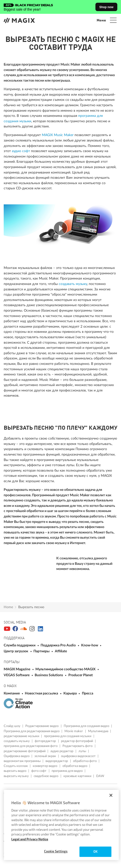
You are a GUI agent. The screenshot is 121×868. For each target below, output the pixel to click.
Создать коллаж (16, 766)
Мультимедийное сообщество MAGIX (66, 669)
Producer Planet (81, 675)
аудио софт (21, 151)
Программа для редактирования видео (32, 731)
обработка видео (75, 766)
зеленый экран (45, 756)
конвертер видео (45, 766)
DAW (100, 776)
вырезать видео (15, 771)
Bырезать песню (31, 607)
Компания (12, 693)
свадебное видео (46, 776)
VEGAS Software (17, 675)
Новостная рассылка (42, 693)
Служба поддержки (20, 645)
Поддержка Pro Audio (59, 645)
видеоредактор (57, 761)
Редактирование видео (42, 726)
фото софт (39, 771)
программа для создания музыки (68, 736)
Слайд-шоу (12, 726)
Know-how (90, 645)
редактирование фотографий (25, 751)
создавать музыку (73, 284)
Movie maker (74, 731)
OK (96, 851)
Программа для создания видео (87, 726)
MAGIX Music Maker (58, 135)
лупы (83, 751)
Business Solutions (49, 675)
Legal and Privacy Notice (30, 839)
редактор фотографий (77, 741)
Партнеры (42, 651)
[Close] (111, 795)
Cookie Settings (56, 851)
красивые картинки (78, 776)
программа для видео (68, 771)
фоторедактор (46, 741)
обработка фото (85, 761)
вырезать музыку (17, 776)
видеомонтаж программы (23, 761)
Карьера (70, 693)
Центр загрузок (16, 651)
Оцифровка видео (17, 756)
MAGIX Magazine (17, 669)
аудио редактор (62, 751)
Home (8, 607)
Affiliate (61, 651)
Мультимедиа (98, 731)
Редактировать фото (78, 746)
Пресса (88, 693)
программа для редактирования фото (31, 746)
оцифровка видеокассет (79, 756)
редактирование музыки (22, 736)
